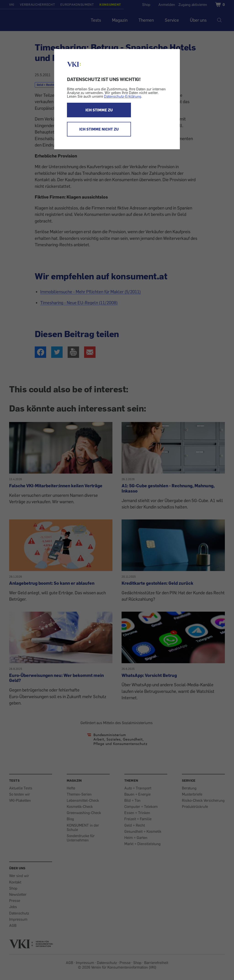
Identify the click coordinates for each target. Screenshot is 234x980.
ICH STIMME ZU (99, 110)
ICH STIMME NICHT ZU (99, 129)
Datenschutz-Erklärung (123, 96)
